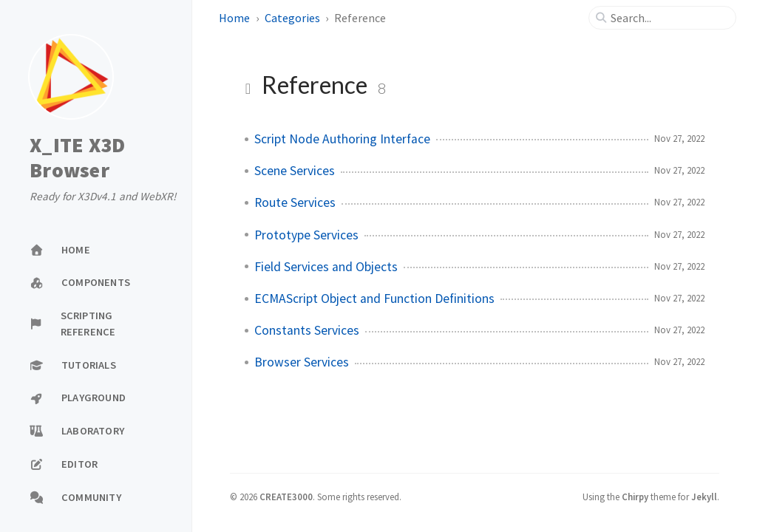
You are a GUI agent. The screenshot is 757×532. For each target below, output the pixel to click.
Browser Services (302, 362)
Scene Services (295, 171)
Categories (292, 18)
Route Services (295, 202)
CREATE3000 (286, 497)
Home (234, 18)
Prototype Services (306, 235)
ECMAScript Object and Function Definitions (374, 299)
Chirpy (635, 497)
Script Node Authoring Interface (342, 139)
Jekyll (704, 497)
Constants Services (307, 330)
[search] (668, 18)
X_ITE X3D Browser (77, 158)
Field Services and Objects (326, 267)
